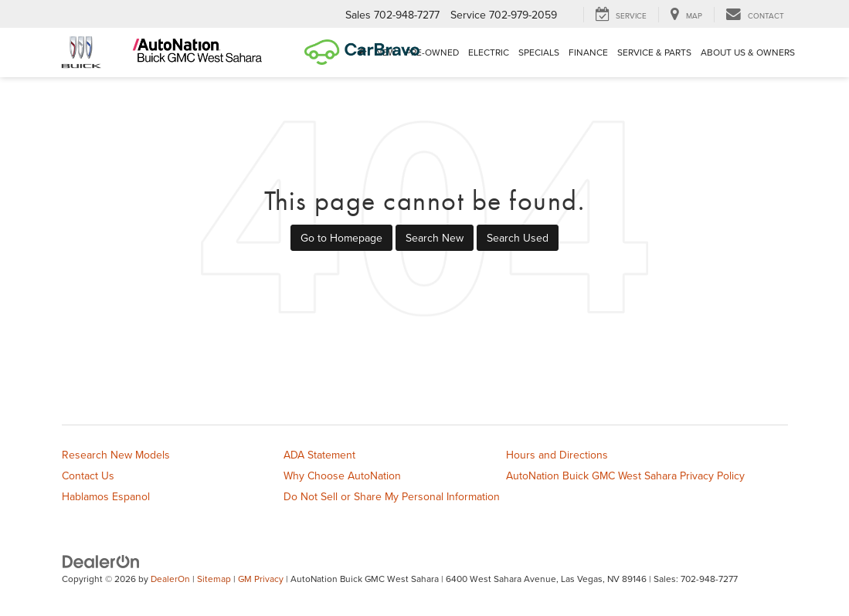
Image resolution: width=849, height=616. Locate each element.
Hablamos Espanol (106, 496)
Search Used (518, 238)
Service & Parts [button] (654, 52)
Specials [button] (539, 52)
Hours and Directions (557, 455)
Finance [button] (588, 52)
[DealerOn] (101, 561)
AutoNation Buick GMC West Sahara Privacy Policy (625, 476)
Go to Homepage (341, 238)
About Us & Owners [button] (748, 52)
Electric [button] (489, 52)
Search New (435, 238)
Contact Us (88, 476)
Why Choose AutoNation (342, 476)
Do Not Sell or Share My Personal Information (392, 496)
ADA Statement (319, 455)
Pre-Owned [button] (432, 52)
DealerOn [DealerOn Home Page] (170, 579)
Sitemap (214, 579)
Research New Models (116, 455)
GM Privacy (261, 579)
